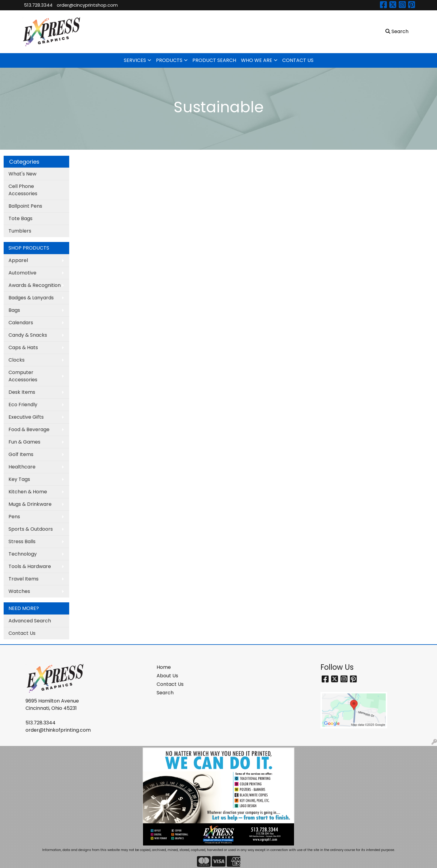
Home (164, 667)
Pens (14, 517)
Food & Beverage (29, 429)
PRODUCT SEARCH (214, 60)
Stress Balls (22, 541)
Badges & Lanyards (31, 298)
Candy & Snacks (28, 335)
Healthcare (22, 467)
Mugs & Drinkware (30, 504)
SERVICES (135, 60)
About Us (167, 676)
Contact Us (22, 633)
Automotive (22, 273)
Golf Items (21, 454)
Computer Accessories (23, 376)
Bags (14, 310)
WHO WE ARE (257, 60)
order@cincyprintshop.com (87, 5)
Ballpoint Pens (25, 206)
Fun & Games (24, 442)
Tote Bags (20, 218)
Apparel (18, 260)
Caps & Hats (23, 347)
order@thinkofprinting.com (58, 730)
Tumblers (20, 231)
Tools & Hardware (30, 566)
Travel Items (24, 579)
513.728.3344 (38, 5)
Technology (23, 554)
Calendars (21, 323)
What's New (22, 174)
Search (165, 693)
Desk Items (22, 392)
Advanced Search (30, 621)
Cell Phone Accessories (23, 190)
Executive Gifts (26, 417)
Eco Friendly (23, 405)
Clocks (17, 360)
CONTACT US (298, 60)
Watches (19, 591)
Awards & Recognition (35, 285)
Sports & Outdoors (31, 529)
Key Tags (19, 479)
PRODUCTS (169, 60)
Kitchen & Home (28, 492)
